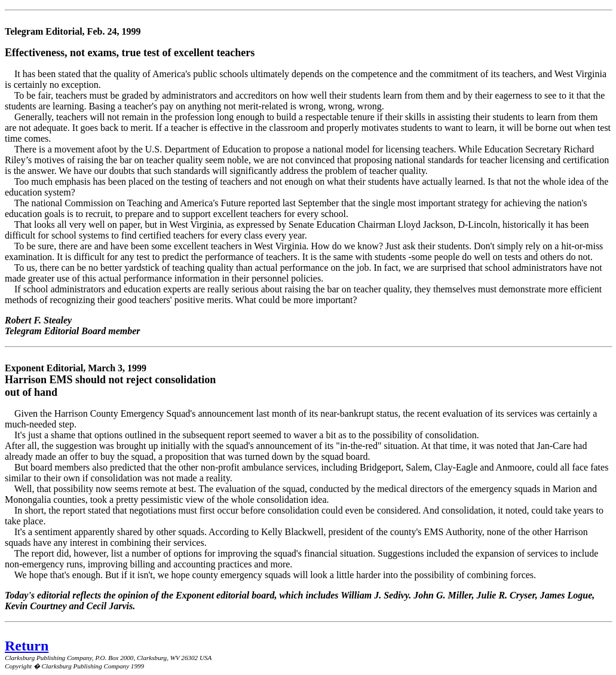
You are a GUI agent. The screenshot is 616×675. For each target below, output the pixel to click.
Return (27, 646)
